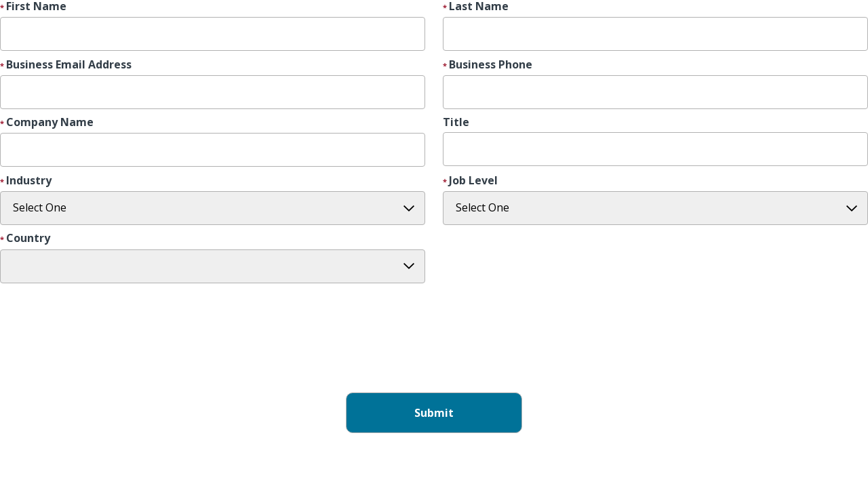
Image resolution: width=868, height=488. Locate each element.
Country (28, 239)
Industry (29, 181)
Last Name (479, 7)
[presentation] (103, 351)
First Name (36, 7)
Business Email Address (69, 65)
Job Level (473, 181)
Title (456, 122)
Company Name (50, 123)
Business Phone (491, 65)
